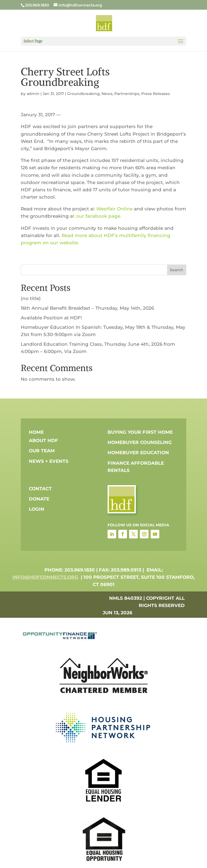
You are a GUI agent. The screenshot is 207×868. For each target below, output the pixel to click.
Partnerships (127, 94)
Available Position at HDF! (51, 318)
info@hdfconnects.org (45, 577)
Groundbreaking (83, 94)
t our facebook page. (98, 216)
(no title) (31, 298)
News (107, 94)
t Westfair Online (113, 209)
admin (33, 94)
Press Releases (156, 94)
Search (177, 270)
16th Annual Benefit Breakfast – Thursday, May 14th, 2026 (87, 308)
